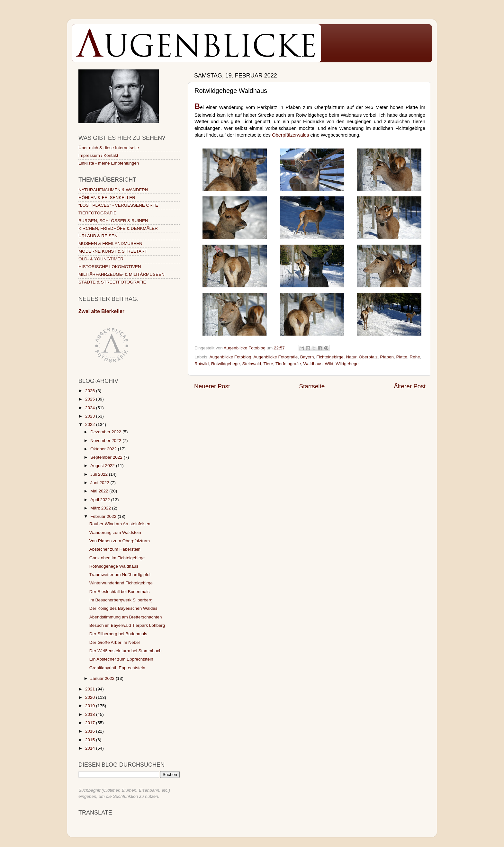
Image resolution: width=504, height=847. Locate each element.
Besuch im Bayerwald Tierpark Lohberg (127, 625)
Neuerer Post (212, 386)
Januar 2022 (103, 678)
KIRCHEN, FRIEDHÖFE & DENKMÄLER (118, 228)
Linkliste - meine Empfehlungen (109, 163)
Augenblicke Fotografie (275, 357)
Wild (329, 364)
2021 (91, 689)
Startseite (312, 386)
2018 (91, 714)
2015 (91, 740)
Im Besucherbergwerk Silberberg (121, 600)
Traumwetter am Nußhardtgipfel (120, 575)
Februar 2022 (104, 516)
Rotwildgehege (225, 364)
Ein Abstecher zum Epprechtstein (121, 659)
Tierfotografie (288, 364)
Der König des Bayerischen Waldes (123, 608)
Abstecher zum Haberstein (115, 549)
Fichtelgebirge (330, 357)
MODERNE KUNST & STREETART (113, 251)
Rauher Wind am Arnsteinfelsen (120, 524)
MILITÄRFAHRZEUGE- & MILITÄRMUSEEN (122, 274)
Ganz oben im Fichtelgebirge (117, 558)
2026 (91, 391)
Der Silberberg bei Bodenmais (118, 634)
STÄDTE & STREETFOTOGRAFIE (112, 282)
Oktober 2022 (104, 449)
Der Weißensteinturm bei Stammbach (126, 651)
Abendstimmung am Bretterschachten (126, 617)
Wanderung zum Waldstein (115, 532)
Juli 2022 (100, 474)
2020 (91, 697)
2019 (91, 706)
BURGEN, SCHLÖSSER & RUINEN (113, 221)
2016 (91, 731)
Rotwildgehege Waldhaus (114, 566)
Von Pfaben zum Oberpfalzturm (120, 541)
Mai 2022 (100, 491)
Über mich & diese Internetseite (109, 148)
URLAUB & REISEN (98, 236)
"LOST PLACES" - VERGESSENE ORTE (118, 205)
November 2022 (106, 441)
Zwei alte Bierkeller (101, 311)
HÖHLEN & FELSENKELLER (107, 198)
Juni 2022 (100, 483)
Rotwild (202, 364)
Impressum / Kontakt (98, 155)
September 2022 (107, 457)
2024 (91, 408)
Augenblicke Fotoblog (230, 357)
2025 (91, 399)
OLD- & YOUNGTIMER (101, 259)
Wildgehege (347, 364)
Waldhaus (313, 364)
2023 (91, 416)
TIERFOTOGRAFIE (97, 213)
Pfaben (387, 357)
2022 (91, 424)
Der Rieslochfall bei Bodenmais (120, 592)
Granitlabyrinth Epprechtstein (117, 668)
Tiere (268, 364)
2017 (91, 723)
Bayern (307, 357)
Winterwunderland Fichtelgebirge (121, 583)
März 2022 (101, 508)
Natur (351, 357)
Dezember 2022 (106, 432)
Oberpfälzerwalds (291, 135)
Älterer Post (410, 386)
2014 (91, 748)
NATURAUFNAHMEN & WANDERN (113, 190)
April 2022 (101, 500)
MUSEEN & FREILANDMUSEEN (110, 243)
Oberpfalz (368, 357)
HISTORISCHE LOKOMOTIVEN (110, 267)
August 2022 (103, 466)
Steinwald (252, 364)
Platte (402, 357)
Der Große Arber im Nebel (115, 642)
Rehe (415, 357)
